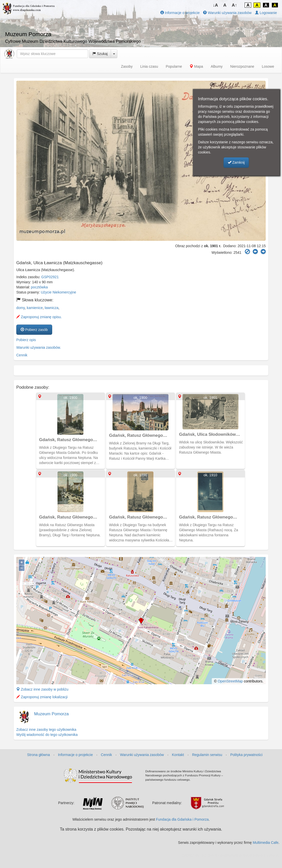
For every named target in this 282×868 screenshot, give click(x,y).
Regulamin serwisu (207, 755)
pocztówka (39, 287)
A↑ (235, 5)
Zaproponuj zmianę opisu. (39, 317)
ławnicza (52, 308)
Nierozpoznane (242, 66)
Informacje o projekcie (180, 13)
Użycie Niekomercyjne (59, 292)
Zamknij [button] (236, 162)
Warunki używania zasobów (227, 13)
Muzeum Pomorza (51, 714)
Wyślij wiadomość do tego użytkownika (47, 735)
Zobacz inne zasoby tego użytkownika (46, 730)
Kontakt (178, 755)
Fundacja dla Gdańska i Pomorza (182, 819)
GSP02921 (50, 277)
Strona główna (39, 755)
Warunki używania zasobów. (39, 347)
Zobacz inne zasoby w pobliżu (42, 689)
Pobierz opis (26, 340)
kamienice (35, 308)
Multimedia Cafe (266, 843)
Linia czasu (149, 66)
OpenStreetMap (230, 681)
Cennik (22, 355)
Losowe (268, 66)
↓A (215, 5)
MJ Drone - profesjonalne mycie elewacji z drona (240, 855)
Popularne (174, 66)
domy (20, 308)
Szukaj (100, 54)
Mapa (196, 66)
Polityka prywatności (246, 755)
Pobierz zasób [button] (34, 330)
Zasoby (127, 66)
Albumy (217, 66)
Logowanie (266, 13)
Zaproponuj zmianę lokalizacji (42, 697)
